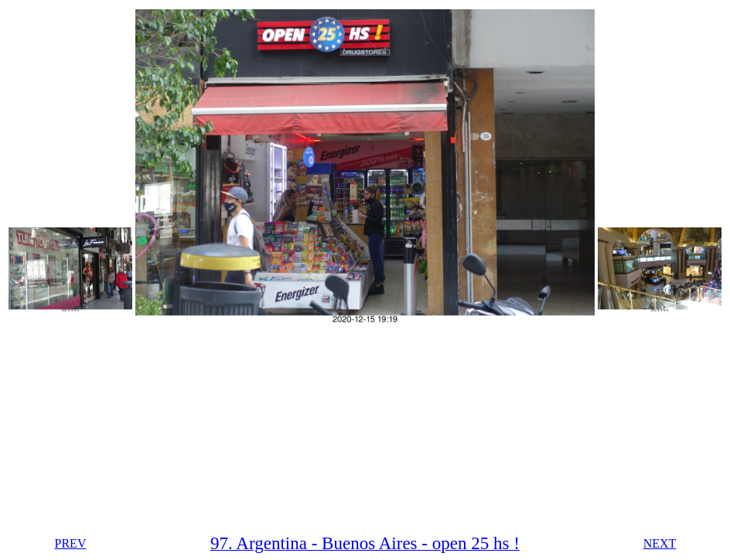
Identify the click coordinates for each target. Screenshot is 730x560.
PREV (71, 543)
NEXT (660, 543)
